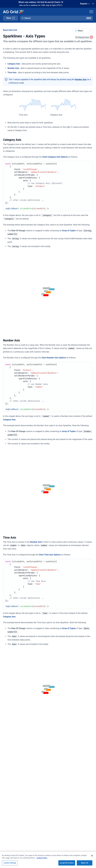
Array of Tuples (69, 231)
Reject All (85, 864)
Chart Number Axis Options (54, 358)
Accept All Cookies (67, 864)
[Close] (92, 857)
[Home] (13, 12)
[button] (56, 18)
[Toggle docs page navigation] (10, 18)
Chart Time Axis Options (50, 555)
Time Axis (12, 72)
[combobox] (83, 31)
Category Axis (14, 64)
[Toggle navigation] (91, 12)
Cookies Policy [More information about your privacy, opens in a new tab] (42, 859)
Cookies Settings (10, 864)
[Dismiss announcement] (93, 4)
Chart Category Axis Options (55, 157)
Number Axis (13, 68)
